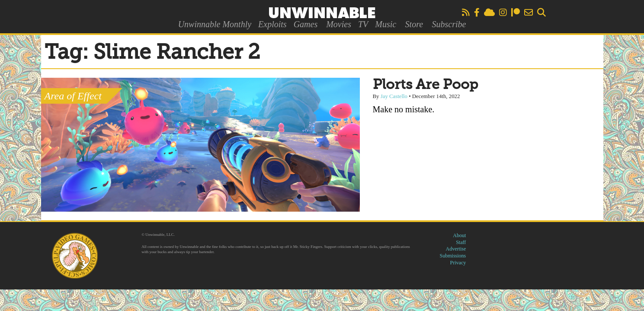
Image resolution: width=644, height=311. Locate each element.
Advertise (456, 249)
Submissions (453, 256)
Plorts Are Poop (425, 85)
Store (414, 24)
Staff (461, 242)
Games (306, 24)
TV (363, 24)
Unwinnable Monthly (215, 24)
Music (386, 24)
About (459, 235)
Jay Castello (394, 96)
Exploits (272, 24)
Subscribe (449, 24)
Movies (339, 24)
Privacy (458, 263)
